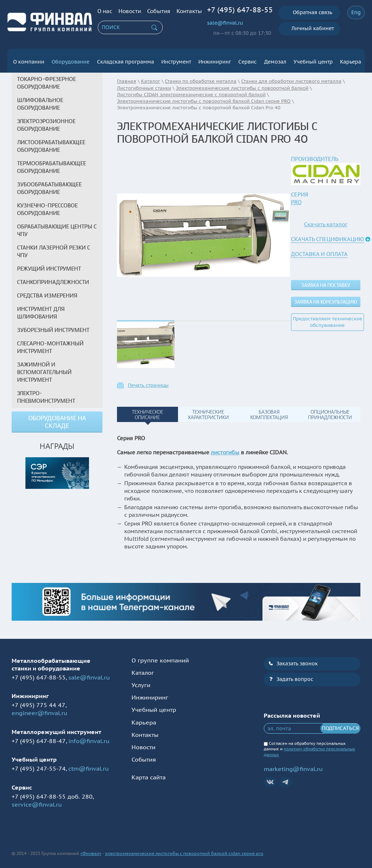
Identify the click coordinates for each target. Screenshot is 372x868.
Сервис (247, 59)
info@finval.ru (89, 738)
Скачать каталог (326, 221)
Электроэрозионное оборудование (46, 122)
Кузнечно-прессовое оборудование (47, 206)
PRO (296, 199)
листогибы (225, 449)
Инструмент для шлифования (41, 310)
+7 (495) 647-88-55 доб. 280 (52, 793)
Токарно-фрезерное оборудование (46, 80)
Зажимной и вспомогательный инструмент (44, 369)
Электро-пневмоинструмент (46, 394)
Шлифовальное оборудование (40, 101)
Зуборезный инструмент (53, 327)
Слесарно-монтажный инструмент (50, 344)
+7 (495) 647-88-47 (39, 738)
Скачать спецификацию (327, 236)
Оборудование (70, 59)
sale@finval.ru (225, 23)
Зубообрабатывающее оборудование (49, 185)
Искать (154, 28)
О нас (105, 11)
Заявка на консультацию (326, 299)
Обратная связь (312, 12)
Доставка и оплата (319, 251)
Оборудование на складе (57, 419)
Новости (130, 11)
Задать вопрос (295, 676)
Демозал (275, 59)
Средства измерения (47, 293)
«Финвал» (91, 850)
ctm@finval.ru (88, 766)
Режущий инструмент (49, 266)
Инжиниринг (215, 59)
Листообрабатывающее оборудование (51, 143)
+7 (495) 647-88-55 (240, 10)
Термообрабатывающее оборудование (52, 164)
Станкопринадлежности (53, 279)
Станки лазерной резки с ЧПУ (54, 249)
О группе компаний (160, 657)
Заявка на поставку (326, 282)
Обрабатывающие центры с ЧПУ (57, 228)
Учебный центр (313, 59)
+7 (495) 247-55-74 (39, 766)
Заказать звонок (297, 660)
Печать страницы (148, 382)
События (159, 11)
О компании (29, 59)
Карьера (351, 59)
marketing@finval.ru (293, 766)
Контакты (189, 11)
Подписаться (340, 725)
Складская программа (126, 59)
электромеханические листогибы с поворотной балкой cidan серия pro (184, 850)
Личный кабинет (313, 28)
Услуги (141, 682)
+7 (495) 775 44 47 (39, 702)
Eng (356, 12)
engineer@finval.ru (39, 710)
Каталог (143, 670)
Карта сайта (149, 774)
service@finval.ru (37, 802)
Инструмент (176, 59)
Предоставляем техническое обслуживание (327, 319)
